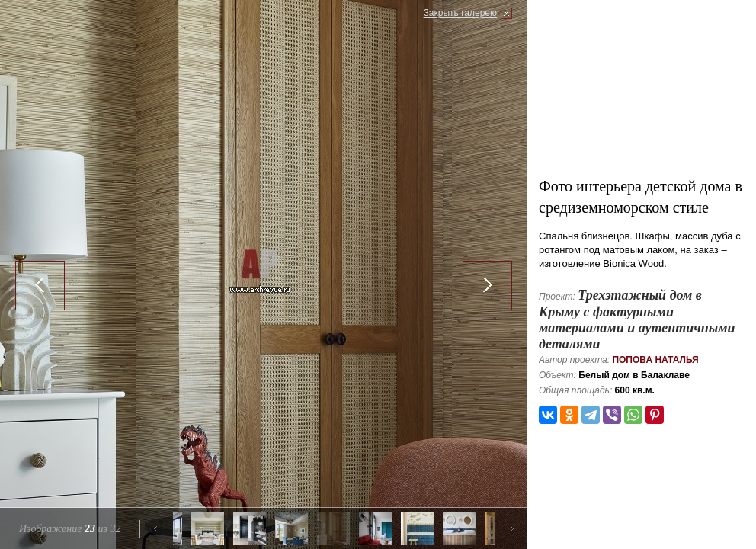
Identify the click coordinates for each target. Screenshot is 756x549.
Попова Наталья (655, 360)
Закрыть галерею (460, 13)
